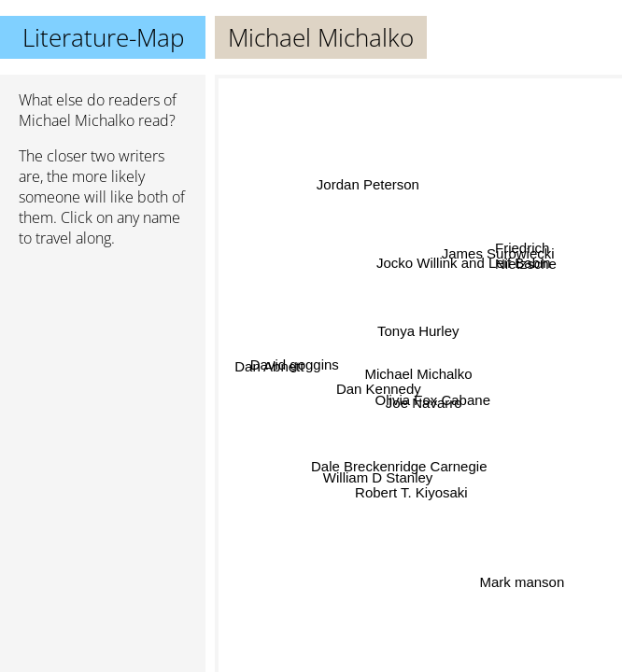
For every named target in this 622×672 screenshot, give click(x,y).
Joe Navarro (424, 401)
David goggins (295, 368)
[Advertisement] (103, 361)
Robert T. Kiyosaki (411, 492)
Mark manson (522, 583)
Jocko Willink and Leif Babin (465, 266)
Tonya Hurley (418, 330)
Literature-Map (103, 37)
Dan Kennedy (379, 387)
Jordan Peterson (367, 186)
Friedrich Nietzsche (526, 261)
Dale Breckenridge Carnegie (399, 465)
